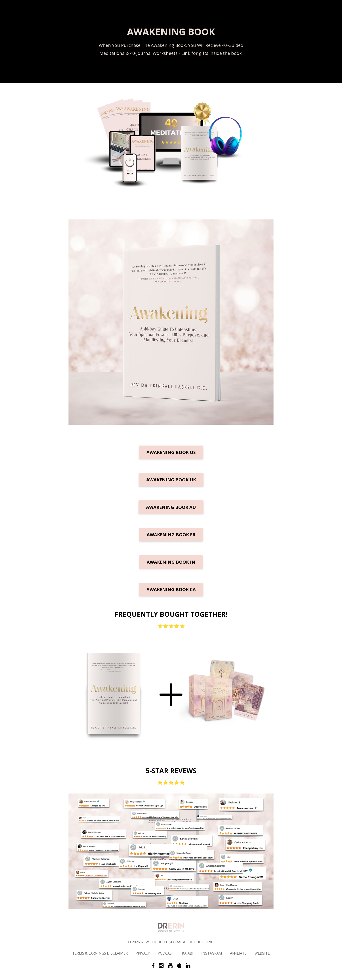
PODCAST (166, 953)
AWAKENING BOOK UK (171, 480)
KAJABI (188, 953)
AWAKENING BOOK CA (171, 589)
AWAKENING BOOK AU (171, 507)
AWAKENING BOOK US (171, 452)
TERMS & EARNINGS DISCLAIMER (100, 953)
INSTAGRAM (212, 953)
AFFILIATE (238, 953)
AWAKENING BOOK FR (171, 535)
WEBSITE (262, 953)
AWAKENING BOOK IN (171, 562)
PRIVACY (143, 953)
